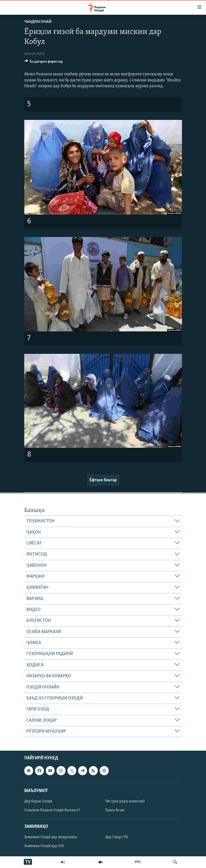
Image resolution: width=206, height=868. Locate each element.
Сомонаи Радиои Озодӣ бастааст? (52, 810)
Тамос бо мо (115, 810)
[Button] (44, 63)
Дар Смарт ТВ (116, 837)
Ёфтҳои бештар (103, 480)
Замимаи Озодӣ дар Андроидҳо (51, 837)
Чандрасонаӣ (38, 22)
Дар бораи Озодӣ (38, 801)
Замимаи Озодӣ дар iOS (44, 846)
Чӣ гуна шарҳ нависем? (125, 801)
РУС (138, 862)
